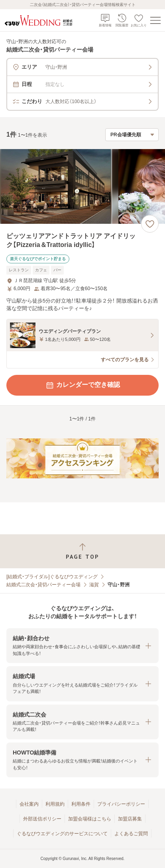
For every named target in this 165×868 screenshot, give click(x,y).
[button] (82, 646)
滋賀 (94, 585)
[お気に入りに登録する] (150, 224)
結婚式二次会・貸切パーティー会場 (43, 585)
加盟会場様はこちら (90, 819)
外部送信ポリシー (42, 819)
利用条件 (81, 804)
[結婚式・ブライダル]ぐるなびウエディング (52, 577)
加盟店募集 (130, 819)
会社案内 (29, 804)
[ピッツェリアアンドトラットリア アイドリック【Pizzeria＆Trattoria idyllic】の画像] (82, 186)
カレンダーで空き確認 (82, 385)
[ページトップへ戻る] (82, 551)
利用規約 (55, 804)
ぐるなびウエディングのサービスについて (62, 834)
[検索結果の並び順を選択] (132, 135)
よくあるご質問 (131, 834)
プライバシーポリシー (121, 804)
